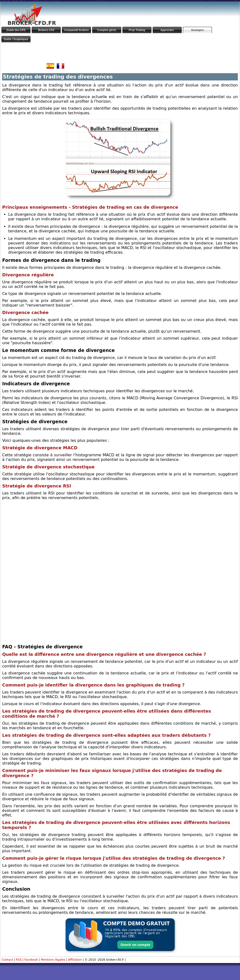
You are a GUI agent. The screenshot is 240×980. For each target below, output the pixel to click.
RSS (19, 960)
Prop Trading (137, 30)
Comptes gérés (107, 30)
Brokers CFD (46, 30)
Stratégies (197, 30)
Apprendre (167, 30)
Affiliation (75, 960)
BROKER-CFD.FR (32, 23)
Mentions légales (53, 960)
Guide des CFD (16, 30)
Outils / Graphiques (16, 39)
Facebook (31, 960)
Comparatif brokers (76, 30)
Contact (7, 960)
